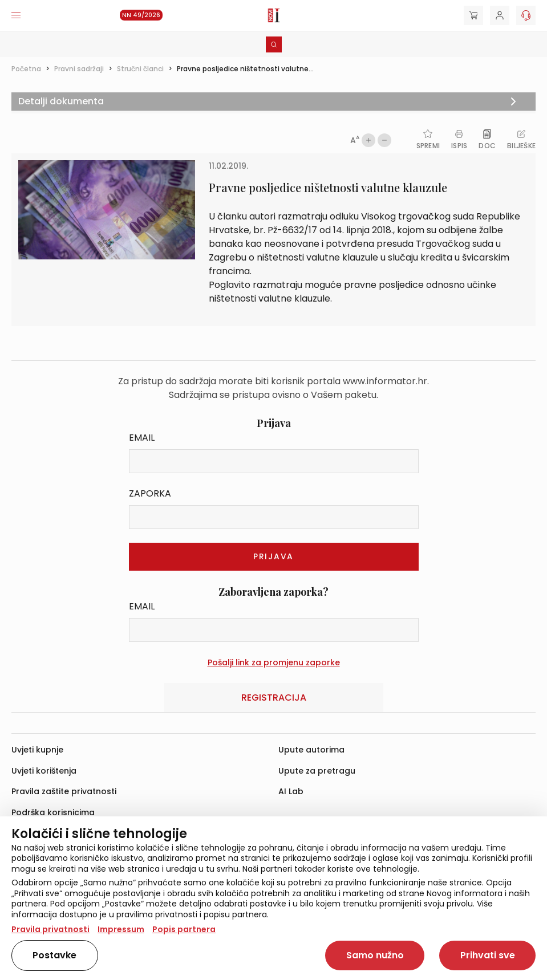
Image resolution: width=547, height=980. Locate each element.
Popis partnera (184, 929)
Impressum (121, 929)
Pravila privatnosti (50, 929)
